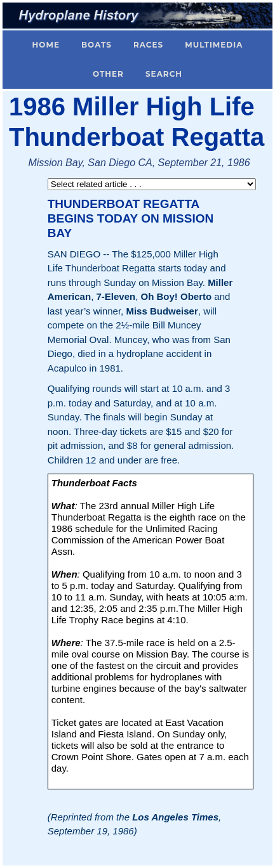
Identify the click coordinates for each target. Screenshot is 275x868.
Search (164, 74)
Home (46, 45)
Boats (97, 45)
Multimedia (214, 45)
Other (108, 74)
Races (148, 45)
